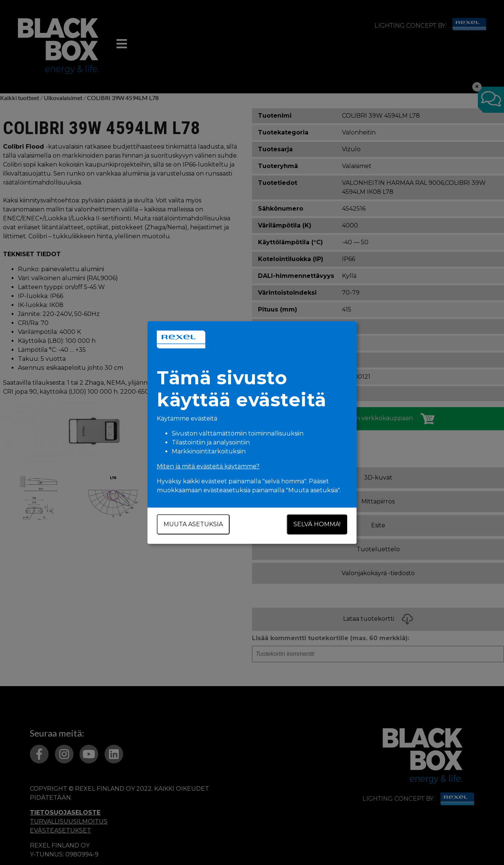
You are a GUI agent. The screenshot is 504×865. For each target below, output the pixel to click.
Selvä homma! (317, 524)
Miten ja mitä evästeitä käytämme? (208, 466)
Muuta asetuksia (193, 524)
